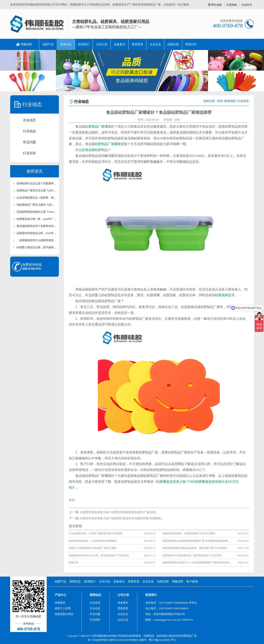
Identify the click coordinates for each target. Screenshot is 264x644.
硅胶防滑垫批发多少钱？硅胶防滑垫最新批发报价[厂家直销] (118, 512)
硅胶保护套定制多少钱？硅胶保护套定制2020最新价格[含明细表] (121, 518)
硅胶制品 (149, 636)
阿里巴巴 (191, 44)
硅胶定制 (173, 44)
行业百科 (29, 153)
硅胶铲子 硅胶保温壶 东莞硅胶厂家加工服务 (93, 548)
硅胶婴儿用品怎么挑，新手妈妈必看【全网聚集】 (37, 247)
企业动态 (29, 120)
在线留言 (247, 5)
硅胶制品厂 (188, 636)
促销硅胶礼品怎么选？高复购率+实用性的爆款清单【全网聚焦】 (37, 183)
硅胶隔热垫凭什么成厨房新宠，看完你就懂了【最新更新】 (37, 240)
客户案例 (192, 582)
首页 (220, 101)
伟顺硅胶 (26, 44)
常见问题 (29, 142)
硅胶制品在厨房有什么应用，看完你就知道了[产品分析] (99, 555)
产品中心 (61, 595)
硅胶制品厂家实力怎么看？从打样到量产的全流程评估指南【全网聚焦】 (37, 190)
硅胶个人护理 (63, 608)
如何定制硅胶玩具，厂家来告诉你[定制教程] (93, 541)
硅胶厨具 (60, 603)
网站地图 (216, 5)
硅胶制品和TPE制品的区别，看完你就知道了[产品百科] (192, 555)
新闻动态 (66, 44)
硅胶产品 (48, 44)
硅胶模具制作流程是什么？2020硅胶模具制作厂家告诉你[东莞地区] (197, 563)
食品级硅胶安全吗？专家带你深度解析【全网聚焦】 (37, 226)
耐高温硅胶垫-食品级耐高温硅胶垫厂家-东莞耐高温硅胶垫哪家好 (197, 541)
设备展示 (120, 44)
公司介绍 (102, 44)
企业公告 (123, 620)
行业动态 (29, 131)
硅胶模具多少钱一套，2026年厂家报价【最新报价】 (37, 219)
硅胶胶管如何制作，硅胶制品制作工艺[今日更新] (189, 533)
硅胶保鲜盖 (223, 295)
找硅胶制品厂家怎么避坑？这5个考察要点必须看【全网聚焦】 (37, 205)
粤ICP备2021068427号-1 (163, 640)
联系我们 (84, 44)
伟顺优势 (177, 582)
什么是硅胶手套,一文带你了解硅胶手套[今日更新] (96, 533)
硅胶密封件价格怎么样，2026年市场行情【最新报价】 (37, 233)
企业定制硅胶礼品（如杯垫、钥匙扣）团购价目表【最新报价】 (37, 198)
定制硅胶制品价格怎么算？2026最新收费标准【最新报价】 (37, 212)
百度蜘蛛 (232, 5)
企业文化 (155, 44)
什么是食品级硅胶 (88, 150)
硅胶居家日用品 (64, 614)
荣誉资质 (137, 44)
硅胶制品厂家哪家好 (109, 144)
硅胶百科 (74, 563)
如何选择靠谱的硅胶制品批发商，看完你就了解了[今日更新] (195, 548)
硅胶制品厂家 (95, 126)
